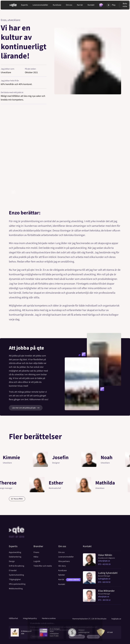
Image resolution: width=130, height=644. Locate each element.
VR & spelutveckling (17, 584)
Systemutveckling (16, 575)
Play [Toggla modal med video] (111, 5)
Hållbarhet (13, 618)
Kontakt (91, 5)
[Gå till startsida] (15, 5)
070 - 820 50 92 (104, 582)
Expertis (25, 5)
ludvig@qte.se (104, 579)
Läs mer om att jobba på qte (26, 408)
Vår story (62, 566)
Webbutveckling (16, 589)
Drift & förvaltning (17, 566)
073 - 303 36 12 (104, 600)
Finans (36, 552)
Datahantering (15, 557)
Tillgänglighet (15, 580)
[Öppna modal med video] (65, 157)
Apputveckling (15, 552)
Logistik (37, 561)
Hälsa (36, 557)
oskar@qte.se (104, 561)
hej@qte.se (116, 619)
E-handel (13, 571)
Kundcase (57, 5)
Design (12, 561)
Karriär (80, 5)
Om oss (69, 5)
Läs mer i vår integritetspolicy (62, 630)
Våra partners (64, 561)
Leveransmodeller (40, 5)
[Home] (17, 535)
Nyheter (62, 575)
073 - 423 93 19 (104, 564)
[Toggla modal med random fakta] (101, 5)
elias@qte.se (104, 597)
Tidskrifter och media (43, 566)
